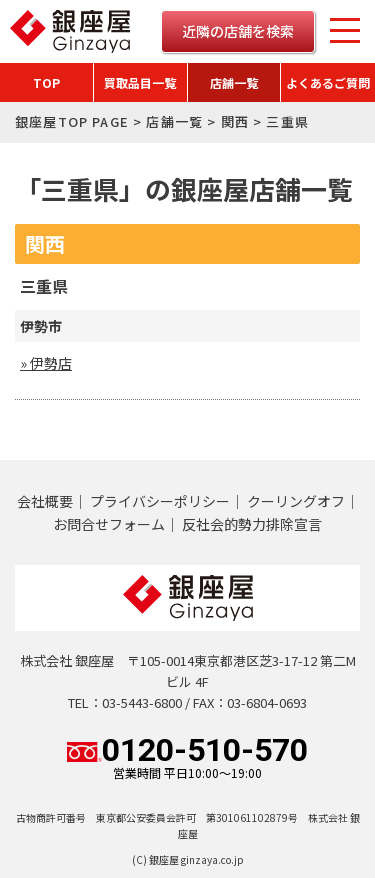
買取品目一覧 (140, 82)
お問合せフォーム (109, 524)
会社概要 (45, 501)
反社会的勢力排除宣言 (252, 524)
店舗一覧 (234, 82)
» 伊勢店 (46, 363)
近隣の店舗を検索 (238, 31)
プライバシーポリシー (160, 501)
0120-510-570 (187, 757)
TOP (46, 82)
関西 (235, 121)
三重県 (44, 286)
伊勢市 (41, 326)
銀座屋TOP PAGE (72, 121)
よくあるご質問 (328, 82)
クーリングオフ (296, 501)
